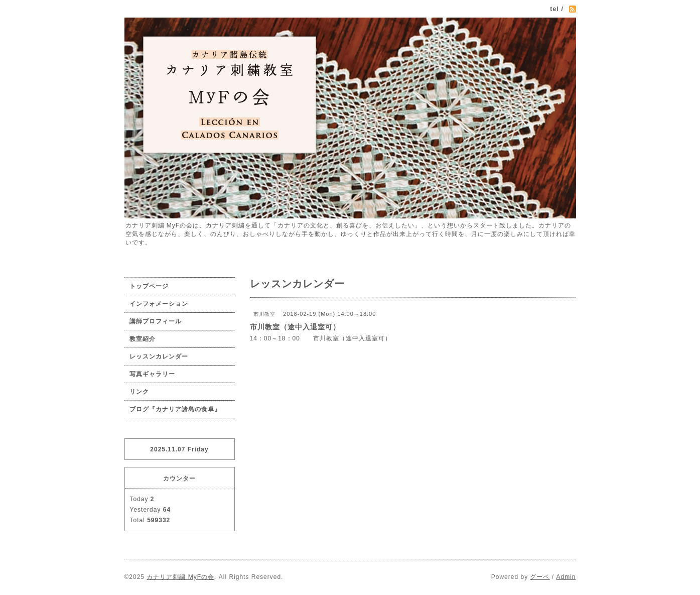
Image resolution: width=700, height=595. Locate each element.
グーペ (540, 577)
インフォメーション (159, 304)
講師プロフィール (156, 321)
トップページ (149, 286)
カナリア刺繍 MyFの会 (180, 577)
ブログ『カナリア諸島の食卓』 (175, 409)
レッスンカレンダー (159, 356)
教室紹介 (143, 339)
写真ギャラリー (152, 374)
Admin (566, 577)
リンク (139, 392)
